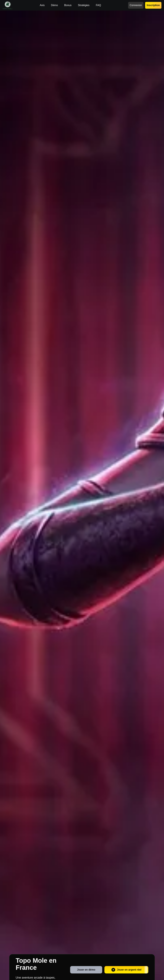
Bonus (68, 5)
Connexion (136, 5)
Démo (54, 5)
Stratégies (84, 5)
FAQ (98, 5)
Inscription (153, 5)
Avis (42, 5)
